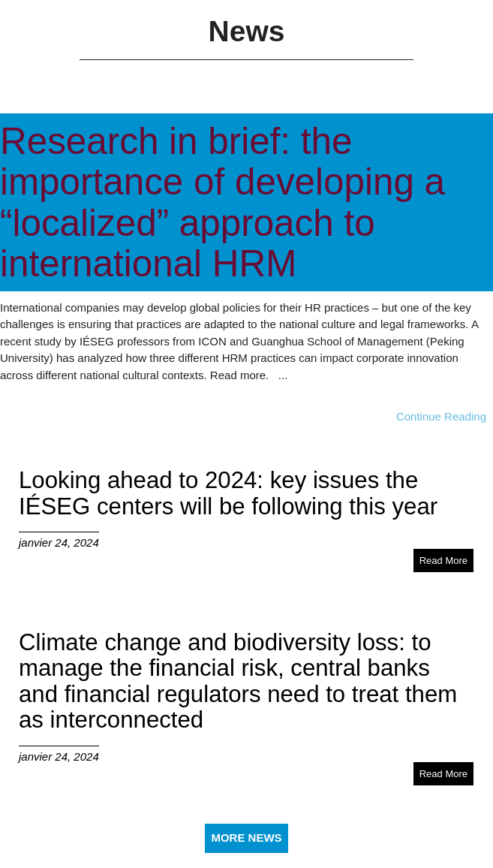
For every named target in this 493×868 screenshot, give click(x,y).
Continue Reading (441, 416)
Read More (443, 561)
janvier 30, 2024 (40, 400)
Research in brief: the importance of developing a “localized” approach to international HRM (222, 202)
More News (246, 838)
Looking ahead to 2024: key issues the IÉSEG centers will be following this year (228, 493)
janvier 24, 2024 (59, 542)
